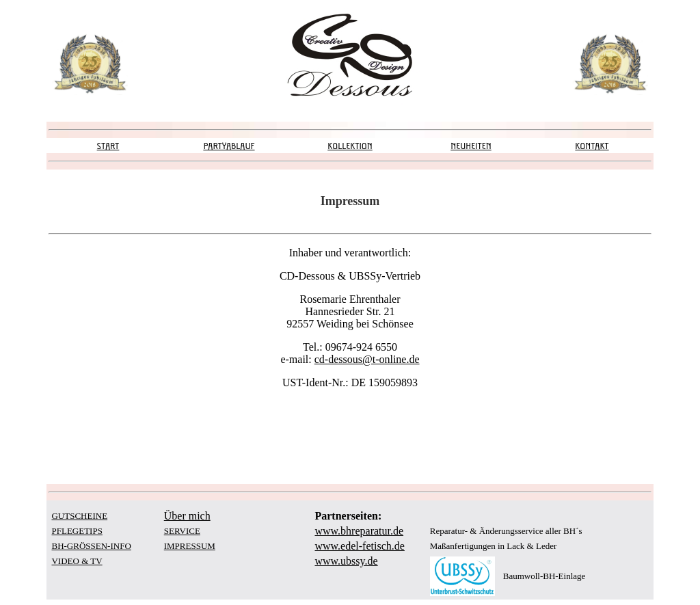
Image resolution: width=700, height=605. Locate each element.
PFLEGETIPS (77, 531)
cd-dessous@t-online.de (367, 359)
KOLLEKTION (350, 146)
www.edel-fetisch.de (359, 546)
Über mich (187, 516)
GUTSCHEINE (79, 516)
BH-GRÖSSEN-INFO (91, 546)
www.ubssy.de (346, 561)
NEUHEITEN (471, 146)
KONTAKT (592, 146)
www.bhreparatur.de (359, 531)
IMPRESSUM (190, 546)
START (108, 146)
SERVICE (182, 531)
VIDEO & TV (77, 561)
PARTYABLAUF (229, 146)
